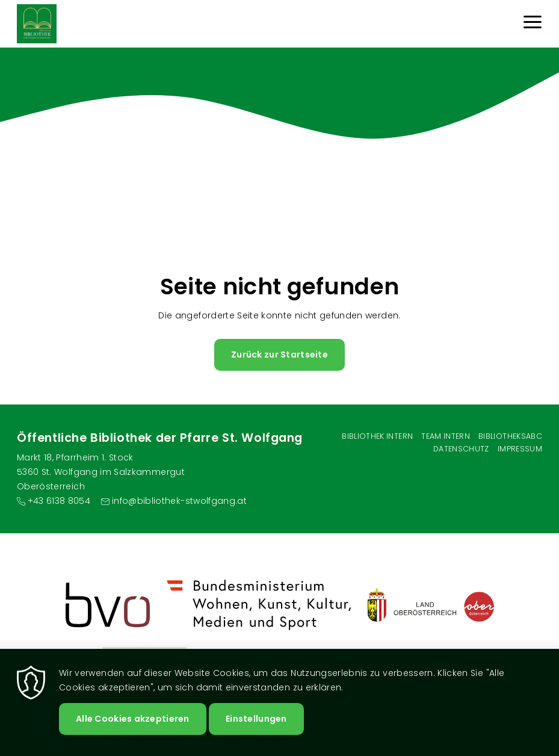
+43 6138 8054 (59, 501)
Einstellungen (256, 719)
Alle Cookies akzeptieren (133, 719)
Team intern (446, 436)
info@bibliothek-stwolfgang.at (179, 501)
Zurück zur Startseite (279, 355)
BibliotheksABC (510, 436)
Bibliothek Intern (377, 436)
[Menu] (533, 24)
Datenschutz (461, 449)
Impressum (520, 449)
